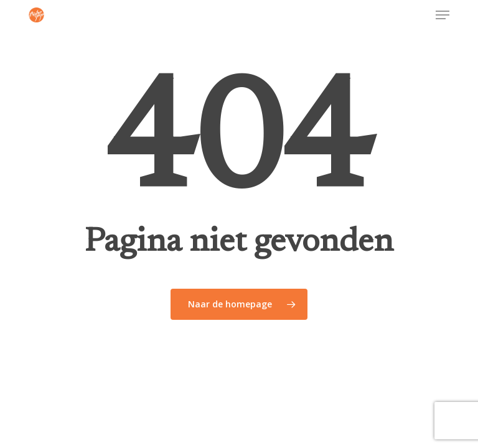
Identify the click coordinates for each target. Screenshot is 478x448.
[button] (443, 15)
